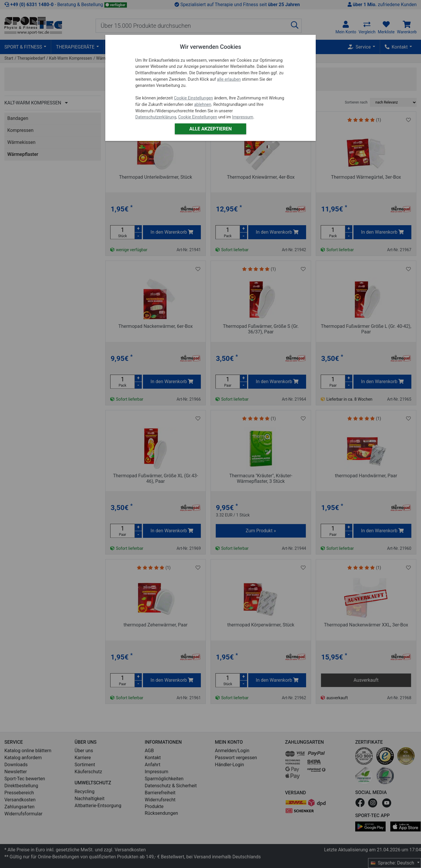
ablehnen (203, 105)
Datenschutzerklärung (156, 117)
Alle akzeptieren (210, 129)
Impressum (243, 117)
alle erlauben (229, 79)
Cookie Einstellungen (194, 98)
